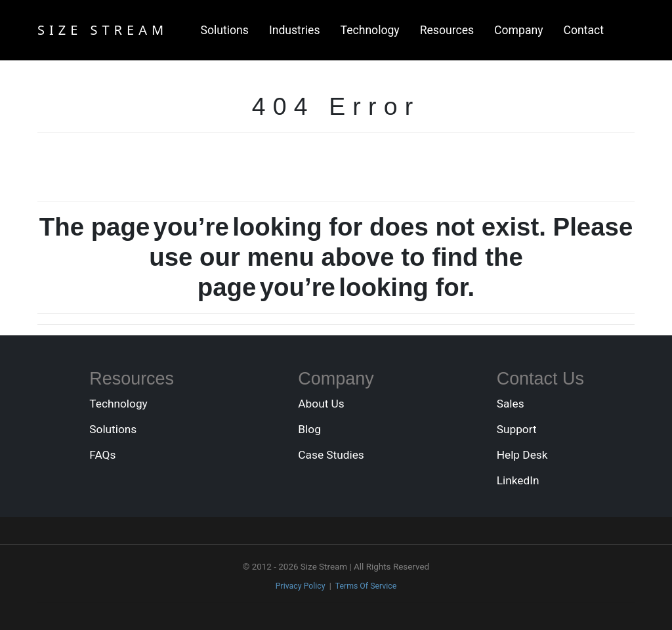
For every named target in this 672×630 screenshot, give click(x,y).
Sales (511, 404)
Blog (309, 429)
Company (518, 30)
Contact (584, 30)
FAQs (102, 455)
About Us (321, 404)
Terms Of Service (366, 586)
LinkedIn (518, 480)
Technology (370, 30)
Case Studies (331, 455)
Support (517, 429)
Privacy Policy (301, 586)
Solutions (225, 30)
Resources (447, 30)
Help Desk (522, 455)
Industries (295, 30)
